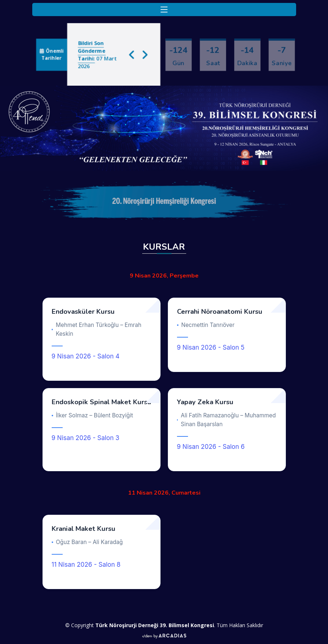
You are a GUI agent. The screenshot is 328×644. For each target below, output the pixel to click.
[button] (134, 54)
